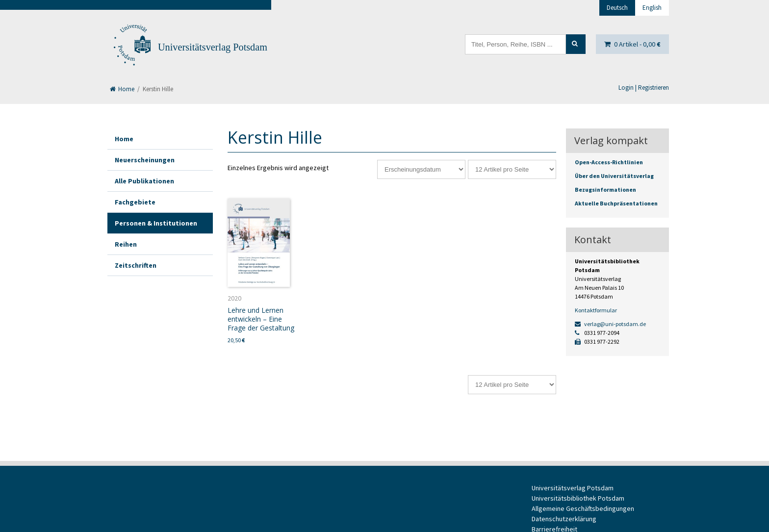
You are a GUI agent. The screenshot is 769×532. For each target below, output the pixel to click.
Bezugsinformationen (605, 190)
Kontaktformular (596, 310)
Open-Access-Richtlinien (609, 162)
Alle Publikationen (144, 181)
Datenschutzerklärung (564, 519)
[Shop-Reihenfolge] (421, 169)
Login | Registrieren (644, 88)
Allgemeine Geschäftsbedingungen (583, 508)
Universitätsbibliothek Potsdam (578, 498)
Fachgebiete (135, 202)
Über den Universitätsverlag (614, 176)
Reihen (126, 244)
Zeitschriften (136, 265)
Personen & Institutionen (156, 223)
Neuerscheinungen (145, 160)
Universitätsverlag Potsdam (213, 47)
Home (122, 89)
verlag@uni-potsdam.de (610, 324)
